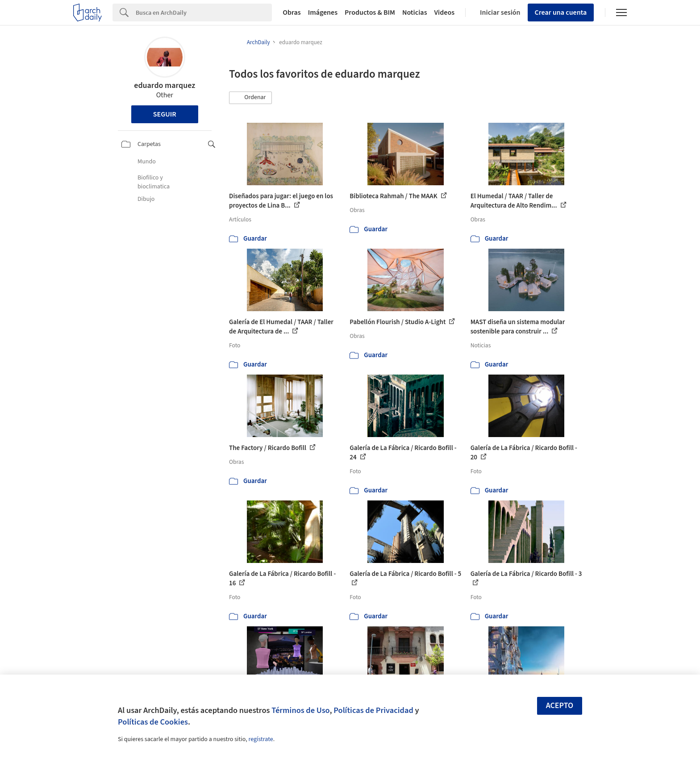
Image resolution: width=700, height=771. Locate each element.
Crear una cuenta (561, 13)
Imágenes (323, 13)
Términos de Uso (300, 710)
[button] (250, 98)
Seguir (165, 114)
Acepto (560, 706)
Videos (445, 13)
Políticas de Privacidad (373, 710)
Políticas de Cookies (153, 722)
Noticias (415, 13)
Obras (292, 13)
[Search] (204, 13)
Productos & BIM (370, 13)
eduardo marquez (165, 85)
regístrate (260, 739)
